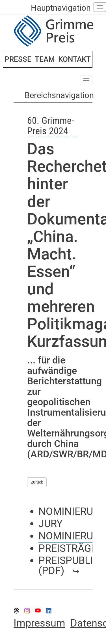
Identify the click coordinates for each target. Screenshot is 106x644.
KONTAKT (74, 59)
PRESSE (18, 59)
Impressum (39, 623)
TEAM (45, 59)
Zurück (37, 482)
